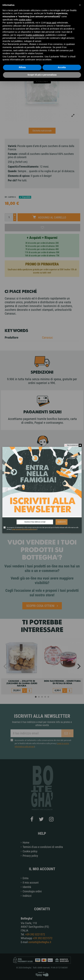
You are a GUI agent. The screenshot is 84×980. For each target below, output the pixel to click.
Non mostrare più (73, 445)
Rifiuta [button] (22, 67)
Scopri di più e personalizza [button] (42, 75)
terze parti (51, 23)
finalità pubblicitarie (35, 35)
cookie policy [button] (25, 20)
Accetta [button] (62, 67)
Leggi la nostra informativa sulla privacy (24, 529)
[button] (80, 5)
